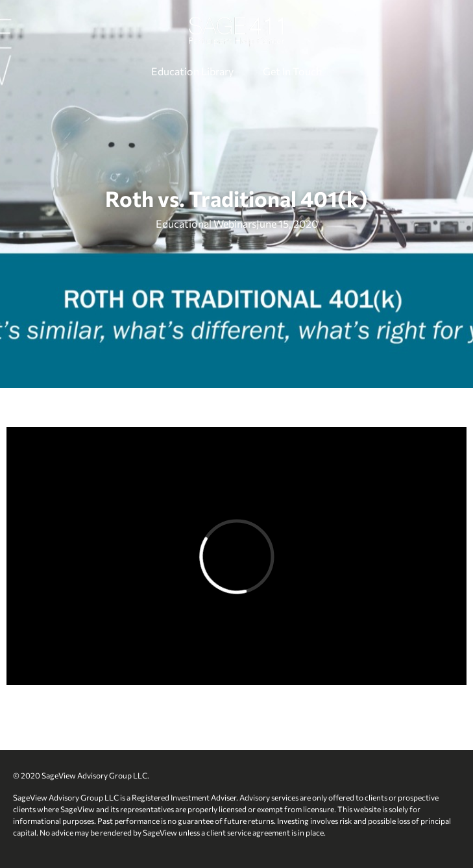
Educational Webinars (206, 223)
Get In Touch (292, 71)
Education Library (192, 71)
